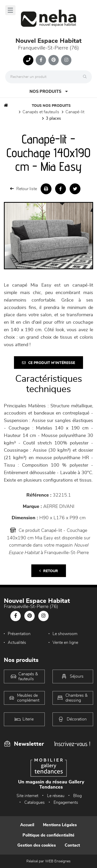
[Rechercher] (86, 77)
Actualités (17, 643)
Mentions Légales (60, 825)
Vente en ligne (65, 643)
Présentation (19, 634)
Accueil (27, 825)
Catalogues (35, 802)
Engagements (66, 802)
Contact (72, 845)
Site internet (27, 796)
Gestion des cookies (37, 845)
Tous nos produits (51, 106)
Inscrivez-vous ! (72, 744)
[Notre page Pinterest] (54, 60)
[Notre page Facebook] (41, 60)
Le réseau (56, 796)
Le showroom (65, 634)
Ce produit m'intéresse (48, 363)
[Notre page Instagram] (66, 60)
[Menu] (10, 10)
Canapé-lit (75, 112)
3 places (53, 118)
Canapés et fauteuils (41, 112)
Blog (77, 796)
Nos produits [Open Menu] (49, 91)
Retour (49, 571)
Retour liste (24, 189)
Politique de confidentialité (48, 835)
